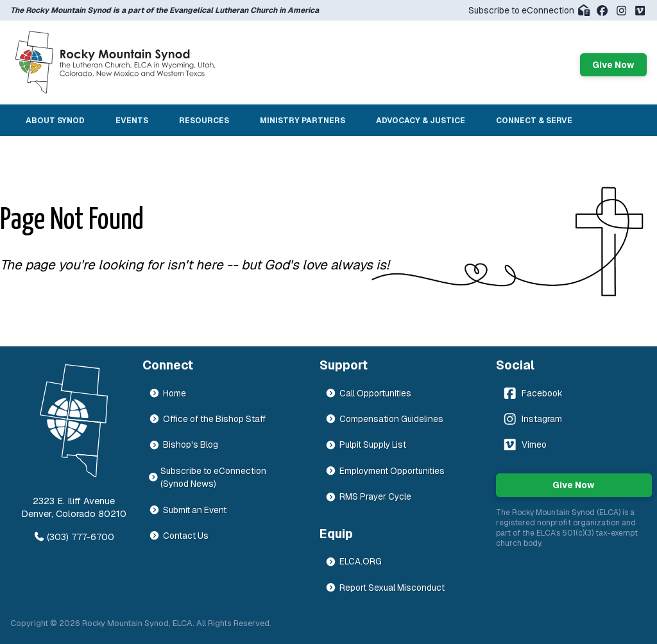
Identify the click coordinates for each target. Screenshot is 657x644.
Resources (204, 121)
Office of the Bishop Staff (207, 419)
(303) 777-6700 (74, 537)
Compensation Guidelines (384, 419)
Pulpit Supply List (366, 445)
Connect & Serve (534, 121)
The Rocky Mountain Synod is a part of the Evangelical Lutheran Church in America (165, 10)
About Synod (55, 121)
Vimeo (524, 445)
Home (167, 393)
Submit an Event (188, 510)
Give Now (613, 65)
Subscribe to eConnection (529, 10)
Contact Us (179, 536)
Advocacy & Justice (421, 121)
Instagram (532, 419)
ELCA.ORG (354, 561)
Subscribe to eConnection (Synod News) (208, 477)
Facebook (532, 393)
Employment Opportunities (385, 471)
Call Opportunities (368, 393)
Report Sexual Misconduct (385, 588)
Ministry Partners (303, 121)
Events (132, 121)
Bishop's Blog (183, 445)
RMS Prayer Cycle (368, 496)
